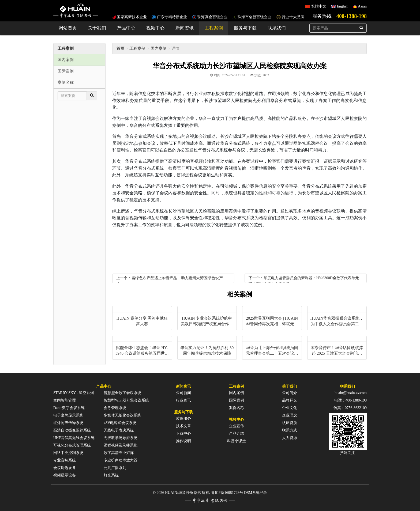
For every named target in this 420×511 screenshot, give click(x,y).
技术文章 (183, 426)
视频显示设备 (65, 475)
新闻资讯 (185, 28)
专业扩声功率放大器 (121, 460)
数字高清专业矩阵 (119, 453)
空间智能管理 (65, 400)
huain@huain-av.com (351, 393)
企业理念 (290, 415)
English (343, 6)
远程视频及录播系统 (121, 445)
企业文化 (290, 408)
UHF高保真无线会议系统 (74, 438)
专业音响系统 (65, 460)
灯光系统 (111, 475)
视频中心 (155, 28)
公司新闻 (183, 393)
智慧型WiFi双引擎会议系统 (126, 400)
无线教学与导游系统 (121, 438)
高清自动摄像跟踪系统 (72, 430)
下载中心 (183, 434)
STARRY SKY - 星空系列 (74, 393)
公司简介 (290, 393)
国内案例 (159, 48)
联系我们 (277, 28)
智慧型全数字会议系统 (122, 393)
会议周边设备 (65, 468)
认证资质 (290, 423)
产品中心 (126, 28)
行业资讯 (183, 400)
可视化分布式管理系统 (72, 445)
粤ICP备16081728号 (227, 493)
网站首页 (68, 28)
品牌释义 (290, 400)
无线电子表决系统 (119, 430)
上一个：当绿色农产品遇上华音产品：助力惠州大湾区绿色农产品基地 (173, 279)
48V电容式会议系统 (120, 423)
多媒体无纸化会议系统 (122, 415)
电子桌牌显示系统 (68, 415)
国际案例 (237, 400)
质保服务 (183, 419)
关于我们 (97, 28)
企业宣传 (237, 426)
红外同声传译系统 (68, 423)
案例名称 (237, 408)
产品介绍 (237, 434)
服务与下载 (245, 28)
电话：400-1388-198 (350, 400)
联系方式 (290, 430)
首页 (121, 48)
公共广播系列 (115, 468)
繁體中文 (319, 6)
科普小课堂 (237, 441)
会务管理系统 (115, 408)
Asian (362, 6)
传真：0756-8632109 (350, 408)
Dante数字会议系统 (69, 408)
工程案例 (214, 28)
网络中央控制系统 (68, 453)
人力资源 (290, 438)
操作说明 (183, 441)
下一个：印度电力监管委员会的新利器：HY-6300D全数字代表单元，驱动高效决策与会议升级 (306, 279)
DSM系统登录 (256, 493)
